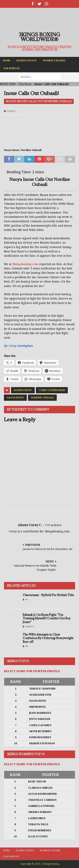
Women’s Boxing (54, 61)
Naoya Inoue (15, 398)
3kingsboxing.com (25, 264)
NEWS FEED (8, 84)
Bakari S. (30, 626)
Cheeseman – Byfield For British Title (48, 595)
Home (7, 61)
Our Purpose (12, 68)
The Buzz (25, 84)
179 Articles (53, 525)
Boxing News (23, 390)
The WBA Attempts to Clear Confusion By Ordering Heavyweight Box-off (48, 638)
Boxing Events (27, 61)
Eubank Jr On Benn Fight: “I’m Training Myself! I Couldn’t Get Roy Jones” (47, 618)
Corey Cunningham (52, 390)
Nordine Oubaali (42, 398)
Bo (27, 599)
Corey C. (12, 111)
